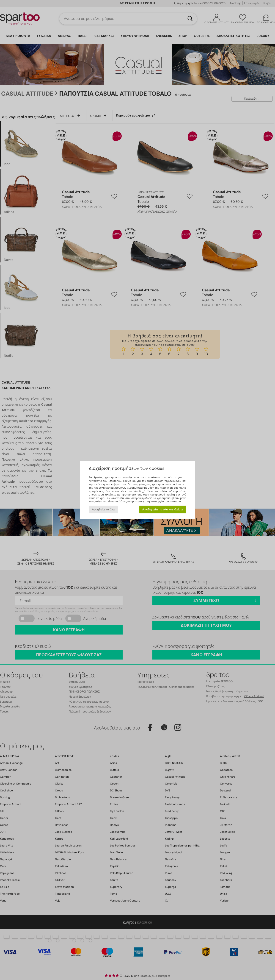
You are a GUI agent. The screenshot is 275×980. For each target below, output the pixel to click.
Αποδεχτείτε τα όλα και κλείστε (163, 509)
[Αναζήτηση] (190, 19)
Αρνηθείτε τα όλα (103, 509)
